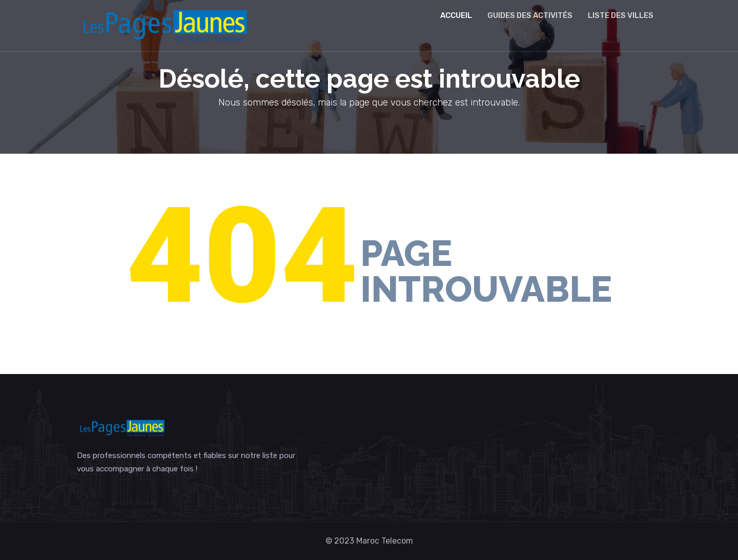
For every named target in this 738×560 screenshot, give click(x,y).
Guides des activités (530, 15)
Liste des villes (621, 15)
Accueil (456, 15)
